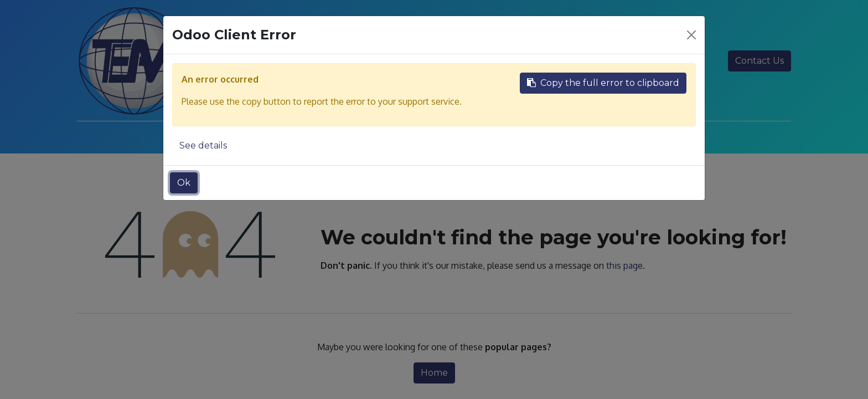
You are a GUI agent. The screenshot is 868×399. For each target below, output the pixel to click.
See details (203, 145)
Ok (184, 183)
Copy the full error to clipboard (603, 83)
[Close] (691, 35)
